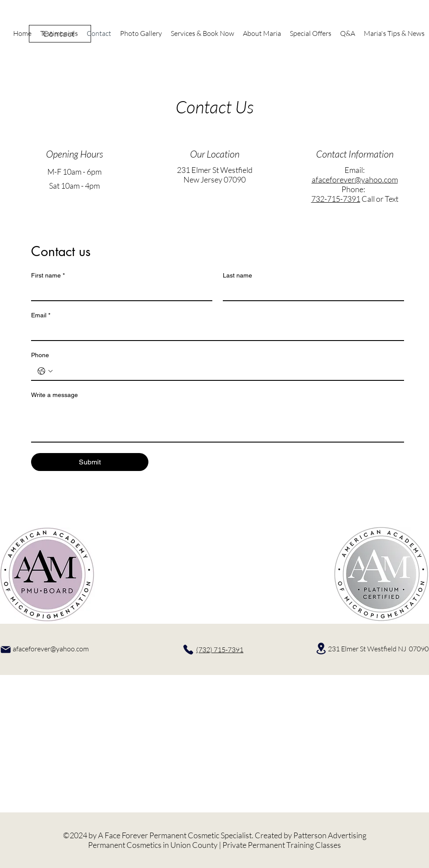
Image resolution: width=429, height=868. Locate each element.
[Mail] (6, 650)
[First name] (119, 292)
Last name (237, 275)
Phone (40, 355)
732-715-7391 (336, 199)
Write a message (55, 395)
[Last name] (311, 292)
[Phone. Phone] (226, 371)
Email (41, 315)
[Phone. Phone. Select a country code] (45, 371)
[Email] (215, 331)
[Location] (321, 648)
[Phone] (188, 650)
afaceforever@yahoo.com (355, 179)
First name (48, 276)
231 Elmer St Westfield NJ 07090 (378, 649)
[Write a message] (218, 422)
